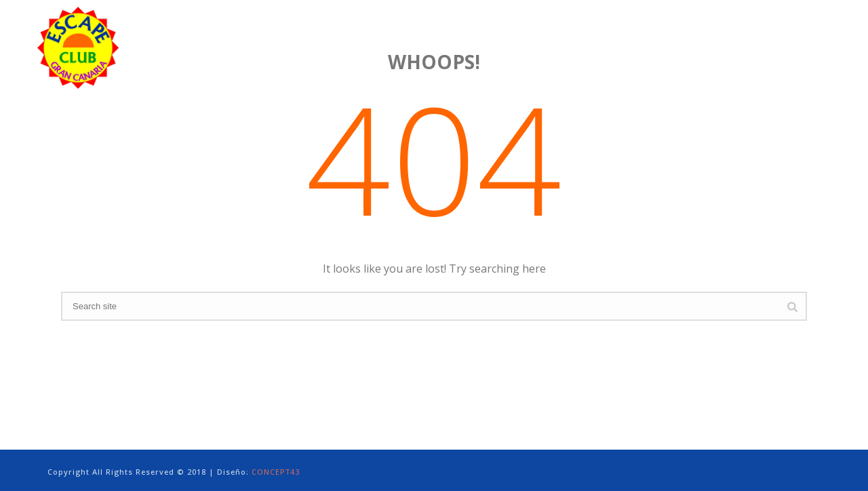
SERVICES (454, 34)
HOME (296, 34)
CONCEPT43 (276, 472)
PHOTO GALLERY (528, 34)
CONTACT (810, 34)
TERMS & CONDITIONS (720, 34)
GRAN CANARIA (617, 34)
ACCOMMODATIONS (372, 34)
